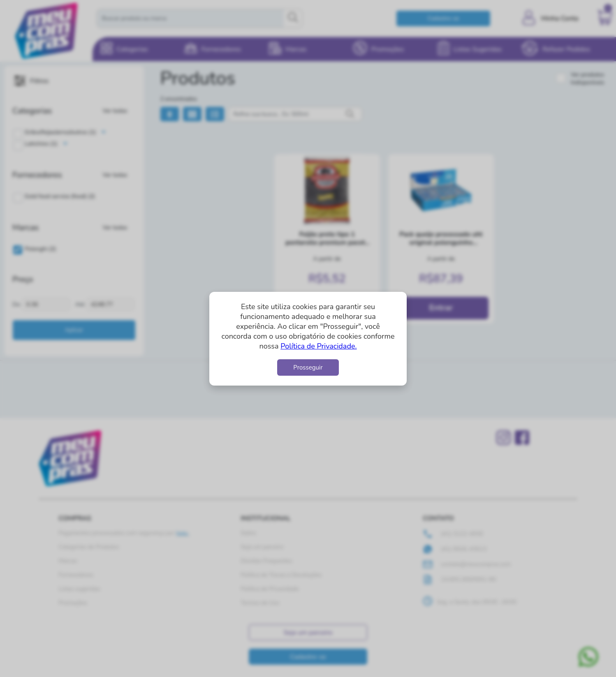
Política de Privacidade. (318, 346)
